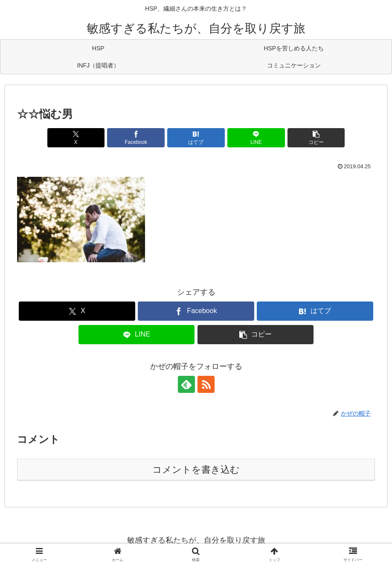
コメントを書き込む (196, 470)
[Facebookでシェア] (136, 138)
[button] (316, 138)
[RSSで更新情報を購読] (206, 384)
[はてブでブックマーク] (196, 138)
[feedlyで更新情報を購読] (186, 384)
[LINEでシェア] (256, 138)
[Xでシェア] (76, 138)
